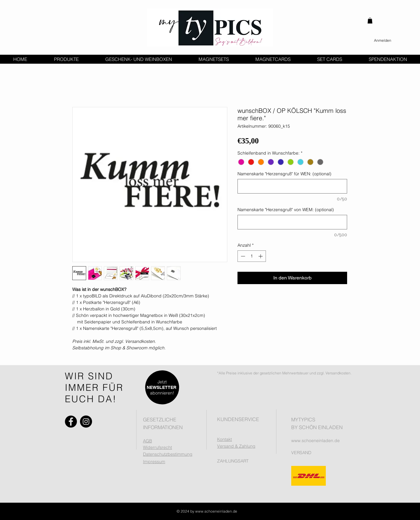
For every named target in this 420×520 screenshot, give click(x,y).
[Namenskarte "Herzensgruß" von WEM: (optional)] (292, 222)
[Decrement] (242, 256)
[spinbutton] (252, 256)
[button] (370, 21)
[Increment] (261, 256)
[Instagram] (86, 422)
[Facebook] (71, 422)
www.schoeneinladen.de (315, 441)
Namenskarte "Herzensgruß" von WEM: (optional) (286, 210)
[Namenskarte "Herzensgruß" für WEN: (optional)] (292, 186)
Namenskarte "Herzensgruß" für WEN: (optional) (284, 174)
